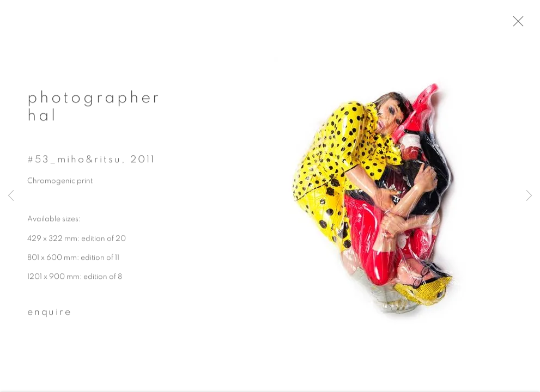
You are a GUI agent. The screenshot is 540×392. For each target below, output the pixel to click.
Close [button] (526, 24)
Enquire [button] (50, 316)
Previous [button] (11, 196)
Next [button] (529, 196)
